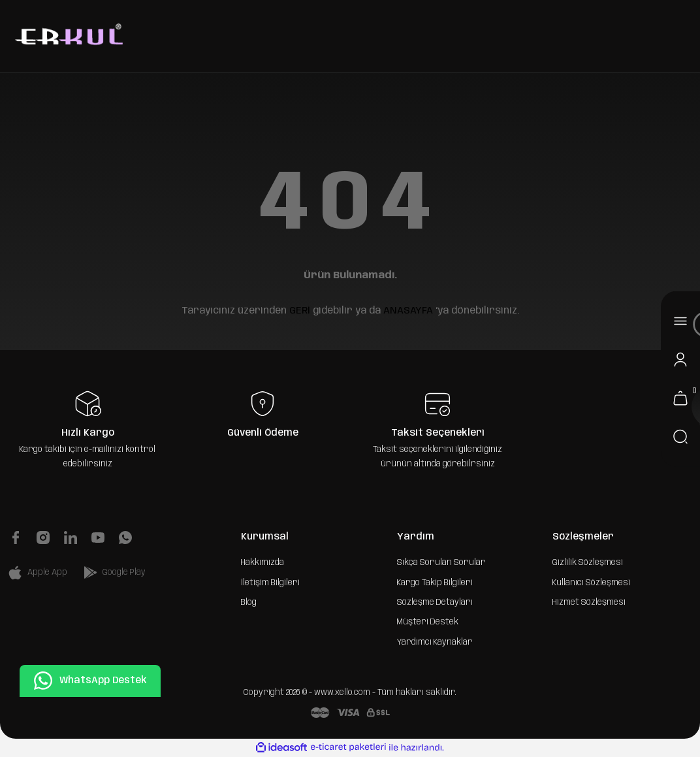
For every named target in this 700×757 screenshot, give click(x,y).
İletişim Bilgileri (270, 583)
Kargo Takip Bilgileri (435, 583)
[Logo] (67, 36)
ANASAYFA (408, 311)
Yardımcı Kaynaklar (435, 642)
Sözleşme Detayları (435, 602)
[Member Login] (680, 359)
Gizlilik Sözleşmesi (588, 562)
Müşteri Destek (428, 622)
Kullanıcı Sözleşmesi (591, 583)
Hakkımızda (262, 562)
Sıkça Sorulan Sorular (441, 562)
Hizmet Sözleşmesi (589, 602)
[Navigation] (680, 321)
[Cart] (680, 398)
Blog (249, 602)
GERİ (300, 311)
